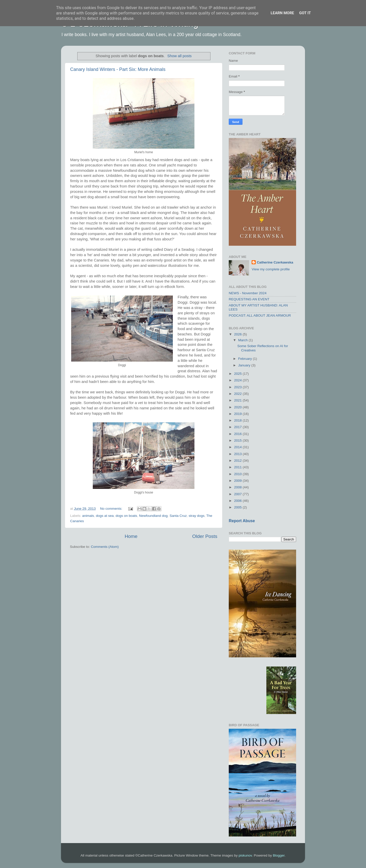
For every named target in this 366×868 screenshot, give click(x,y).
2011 (238, 467)
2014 (238, 447)
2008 (238, 487)
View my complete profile (271, 269)
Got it (305, 13)
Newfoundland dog (153, 516)
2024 (238, 380)
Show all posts (179, 56)
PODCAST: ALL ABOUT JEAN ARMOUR (260, 315)
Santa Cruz (178, 516)
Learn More (282, 13)
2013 (238, 454)
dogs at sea (105, 516)
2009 (238, 481)
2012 (238, 461)
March (243, 340)
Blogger (279, 855)
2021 (238, 400)
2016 (238, 434)
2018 (238, 420)
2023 (238, 387)
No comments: (112, 509)
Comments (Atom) (105, 547)
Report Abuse (242, 521)
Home (131, 536)
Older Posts (205, 536)
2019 (238, 414)
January (245, 365)
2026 (238, 334)
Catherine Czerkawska (275, 262)
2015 (238, 440)
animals (88, 516)
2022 (238, 394)
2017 (238, 427)
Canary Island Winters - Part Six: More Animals (118, 69)
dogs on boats (126, 516)
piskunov (245, 855)
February (246, 359)
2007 (238, 494)
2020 (238, 407)
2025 (238, 374)
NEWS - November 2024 (248, 293)
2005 (238, 507)
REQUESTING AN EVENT (249, 299)
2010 (238, 474)
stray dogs (196, 516)
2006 (238, 501)
